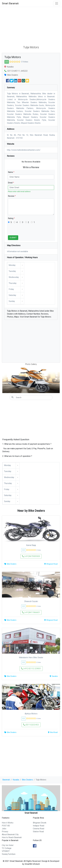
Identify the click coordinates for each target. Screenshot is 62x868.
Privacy (5, 832)
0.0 (7, 62)
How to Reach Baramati (12, 837)
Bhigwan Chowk (40, 823)
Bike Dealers (27, 780)
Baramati (6, 780)
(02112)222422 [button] (31, 725)
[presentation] (27, 231)
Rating (11, 218)
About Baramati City (10, 834)
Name (11, 172)
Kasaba (16, 780)
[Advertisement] (31, 25)
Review (12, 196)
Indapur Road (39, 826)
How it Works (8, 823)
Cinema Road (39, 829)
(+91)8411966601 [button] (31, 612)
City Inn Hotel (8, 845)
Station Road (38, 832)
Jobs (4, 829)
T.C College (7, 848)
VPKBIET (6, 851)
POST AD (6, 826)
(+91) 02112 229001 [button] (31, 669)
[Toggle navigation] (57, 3)
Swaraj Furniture (9, 854)
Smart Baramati (10, 3)
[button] (7, 380)
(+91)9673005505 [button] (31, 556)
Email (11, 183)
